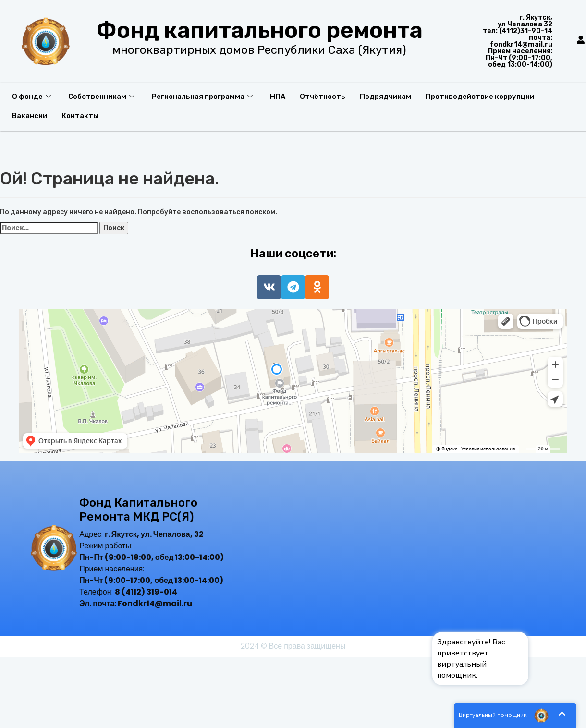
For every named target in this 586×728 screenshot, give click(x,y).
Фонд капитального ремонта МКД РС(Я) (138, 510)
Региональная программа (202, 97)
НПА (278, 97)
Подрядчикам (385, 97)
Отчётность (323, 97)
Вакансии (30, 116)
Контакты (80, 116)
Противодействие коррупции (480, 97)
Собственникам (101, 97)
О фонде (31, 97)
